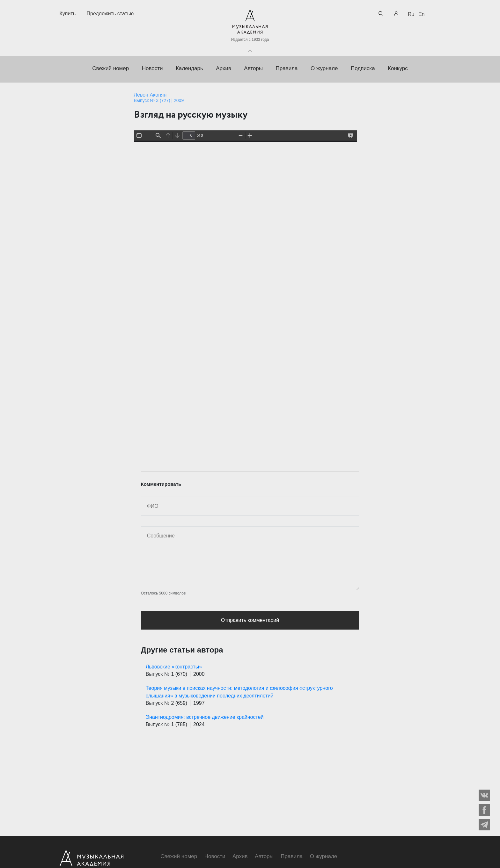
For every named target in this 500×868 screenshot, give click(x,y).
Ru (411, 14)
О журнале (324, 68)
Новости (152, 68)
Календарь (189, 68)
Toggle (250, 49)
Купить (68, 14)
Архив (224, 68)
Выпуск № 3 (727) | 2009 (159, 100)
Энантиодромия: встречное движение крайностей (205, 717)
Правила (287, 68)
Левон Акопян (150, 95)
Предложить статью (110, 14)
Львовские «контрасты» (174, 667)
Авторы (253, 68)
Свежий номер (110, 68)
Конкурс (398, 68)
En (422, 14)
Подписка (363, 68)
